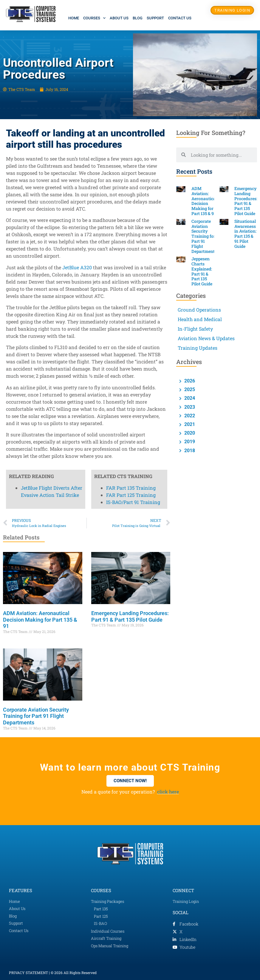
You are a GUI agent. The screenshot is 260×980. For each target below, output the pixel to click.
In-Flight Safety (195, 329)
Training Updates (198, 348)
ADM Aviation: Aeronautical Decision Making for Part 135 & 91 (40, 620)
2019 (189, 442)
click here (168, 792)
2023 (189, 407)
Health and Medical (200, 319)
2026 (189, 381)
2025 (189, 389)
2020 (189, 433)
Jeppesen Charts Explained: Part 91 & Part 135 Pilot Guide (202, 271)
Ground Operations (199, 310)
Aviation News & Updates (206, 338)
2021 (189, 424)
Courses (94, 18)
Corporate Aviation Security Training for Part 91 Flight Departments (36, 716)
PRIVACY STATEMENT (28, 973)
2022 (189, 416)
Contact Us (180, 18)
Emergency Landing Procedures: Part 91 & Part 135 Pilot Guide (130, 616)
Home (74, 18)
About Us (119, 18)
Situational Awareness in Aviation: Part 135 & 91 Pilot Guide (245, 234)
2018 (189, 451)
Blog (138, 18)
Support (155, 18)
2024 (189, 398)
